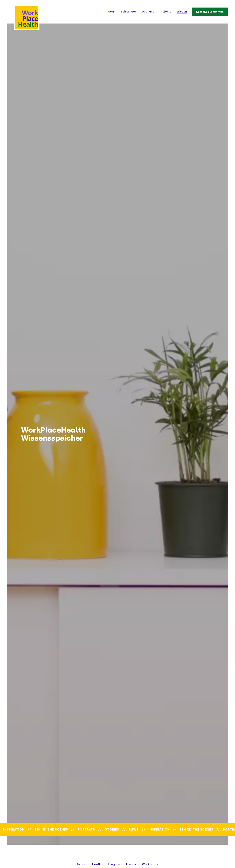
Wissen (182, 12)
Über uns (148, 12)
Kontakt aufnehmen (210, 12)
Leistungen (129, 12)
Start (112, 12)
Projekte (166, 12)
